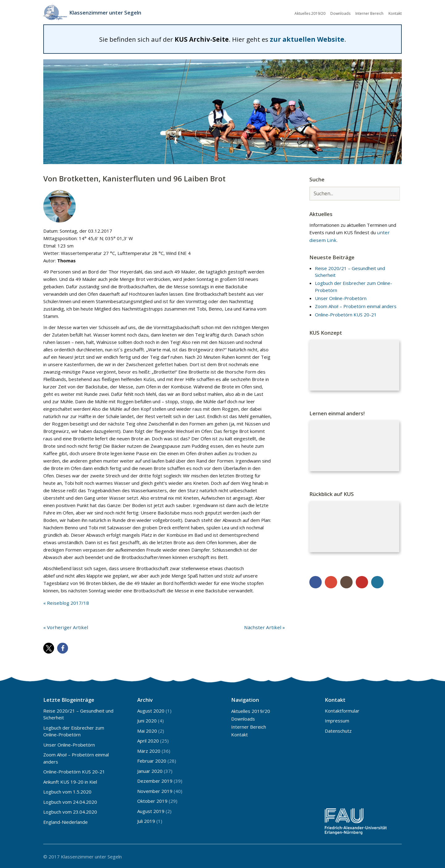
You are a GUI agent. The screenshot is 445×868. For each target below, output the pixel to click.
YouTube (362, 581)
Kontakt (395, 13)
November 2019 (155, 790)
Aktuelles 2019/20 (310, 13)
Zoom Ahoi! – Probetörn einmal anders (356, 306)
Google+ (331, 581)
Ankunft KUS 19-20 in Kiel (70, 781)
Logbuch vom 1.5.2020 (67, 791)
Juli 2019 (146, 820)
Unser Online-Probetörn (341, 298)
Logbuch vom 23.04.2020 (70, 811)
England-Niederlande (66, 821)
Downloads (340, 13)
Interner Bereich (369, 13)
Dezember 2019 (155, 780)
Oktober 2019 (152, 800)
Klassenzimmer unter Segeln (108, 12)
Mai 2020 (147, 730)
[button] (49, 647)
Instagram (346, 581)
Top (395, 855)
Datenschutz (338, 730)
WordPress (377, 581)
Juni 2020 (147, 720)
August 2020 (151, 710)
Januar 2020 (150, 770)
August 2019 (151, 810)
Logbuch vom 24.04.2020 (70, 801)
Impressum (337, 720)
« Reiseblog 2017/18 (66, 602)
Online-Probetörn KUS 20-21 (346, 314)
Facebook (316, 581)
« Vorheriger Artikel (64, 626)
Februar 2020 (152, 760)
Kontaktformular (342, 710)
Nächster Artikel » (266, 626)
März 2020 (149, 750)
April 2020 (148, 740)
